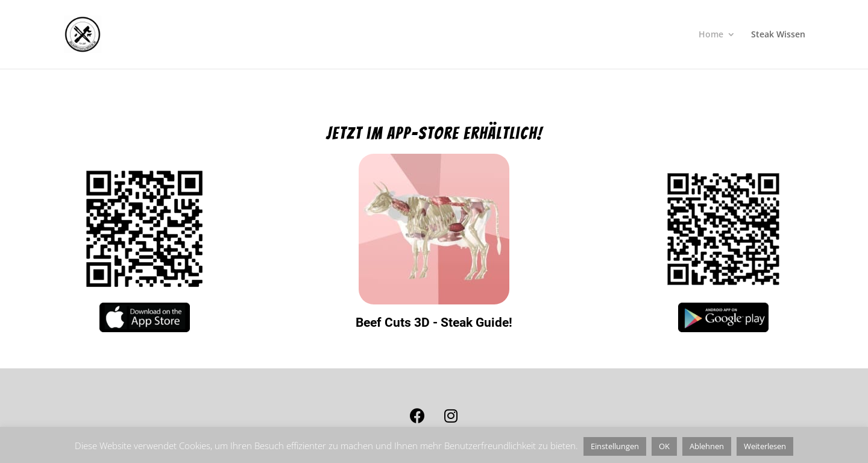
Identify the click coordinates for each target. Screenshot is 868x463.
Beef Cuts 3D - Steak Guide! (434, 323)
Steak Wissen (778, 35)
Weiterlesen (765, 446)
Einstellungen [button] (615, 446)
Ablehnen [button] (707, 446)
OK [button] (664, 446)
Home (711, 35)
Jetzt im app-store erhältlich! (434, 133)
